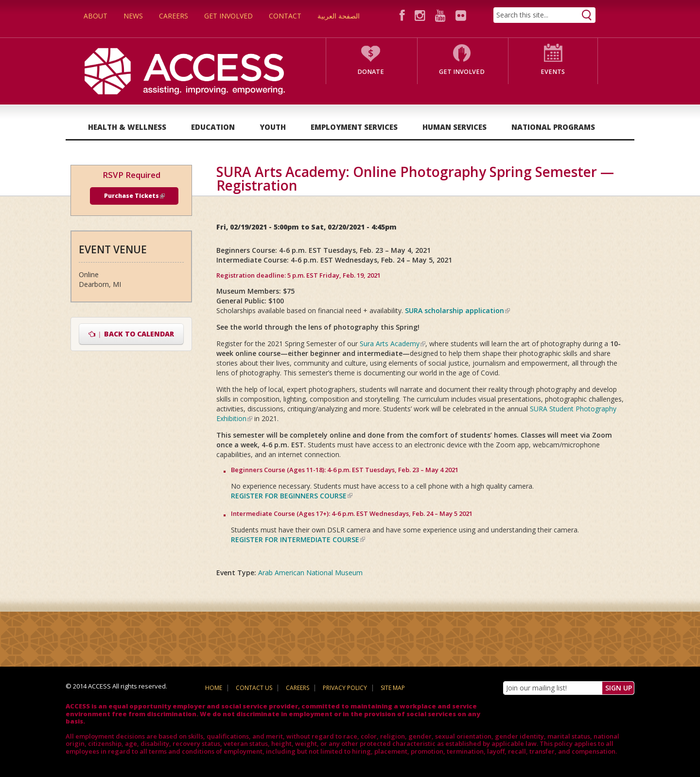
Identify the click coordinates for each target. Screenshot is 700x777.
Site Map (393, 688)
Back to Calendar (131, 334)
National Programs (553, 127)
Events (553, 72)
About (96, 16)
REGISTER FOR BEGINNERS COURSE (292, 496)
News (133, 16)
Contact (285, 16)
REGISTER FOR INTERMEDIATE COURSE (298, 539)
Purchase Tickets (134, 196)
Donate (371, 72)
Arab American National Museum (310, 573)
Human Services (455, 127)
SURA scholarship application (457, 310)
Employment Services (354, 127)
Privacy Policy (345, 688)
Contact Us (254, 688)
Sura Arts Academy (393, 344)
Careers (174, 16)
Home (214, 688)
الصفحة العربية (339, 16)
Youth (273, 127)
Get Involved (228, 16)
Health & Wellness (127, 127)
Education (213, 127)
